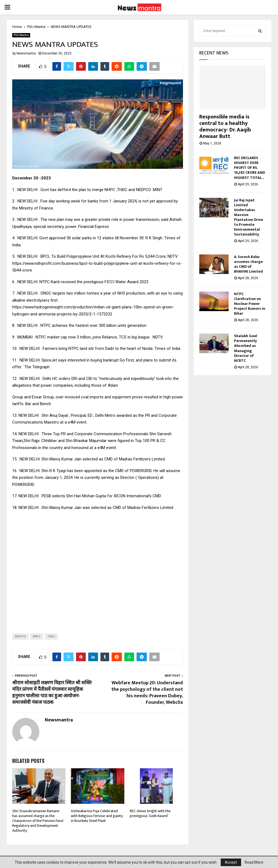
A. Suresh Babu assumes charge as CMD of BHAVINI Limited (248, 266)
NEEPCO (20, 636)
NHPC (37, 636)
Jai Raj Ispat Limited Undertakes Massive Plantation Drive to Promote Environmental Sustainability (249, 219)
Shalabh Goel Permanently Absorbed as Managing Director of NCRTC (246, 350)
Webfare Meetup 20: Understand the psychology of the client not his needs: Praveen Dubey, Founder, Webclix (147, 693)
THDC (51, 636)
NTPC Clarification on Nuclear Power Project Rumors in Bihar (250, 305)
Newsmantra (26, 53)
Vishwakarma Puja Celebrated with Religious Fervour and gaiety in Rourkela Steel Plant (97, 816)
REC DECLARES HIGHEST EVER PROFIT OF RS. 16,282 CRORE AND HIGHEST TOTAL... (249, 169)
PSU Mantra (21, 35)
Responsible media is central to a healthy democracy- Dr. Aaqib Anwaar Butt (225, 128)
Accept (231, 862)
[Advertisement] (98, 568)
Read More (254, 862)
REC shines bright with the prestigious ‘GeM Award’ (150, 813)
